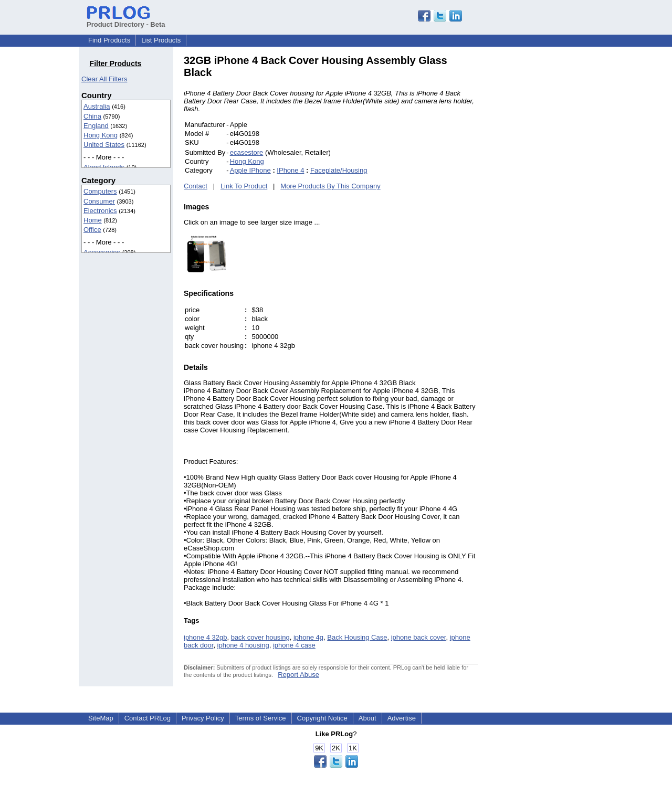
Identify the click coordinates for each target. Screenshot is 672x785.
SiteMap (101, 718)
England (96, 126)
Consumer (99, 201)
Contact (196, 186)
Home (93, 220)
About (367, 718)
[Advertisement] (549, 212)
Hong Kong (101, 135)
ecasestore (247, 152)
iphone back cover (419, 637)
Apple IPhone (250, 170)
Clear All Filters (104, 79)
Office (92, 230)
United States (104, 145)
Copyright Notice (322, 718)
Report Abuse (298, 675)
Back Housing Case (357, 637)
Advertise (402, 718)
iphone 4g (308, 637)
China (92, 116)
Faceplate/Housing (339, 170)
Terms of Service (261, 718)
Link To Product (244, 186)
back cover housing (260, 637)
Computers (100, 191)
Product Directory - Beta (126, 20)
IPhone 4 (290, 170)
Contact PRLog (148, 718)
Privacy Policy (203, 718)
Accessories (102, 252)
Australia (97, 106)
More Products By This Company (330, 186)
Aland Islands (104, 167)
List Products (161, 40)
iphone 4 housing (243, 645)
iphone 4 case (294, 645)
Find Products (109, 40)
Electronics (100, 211)
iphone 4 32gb (205, 637)
